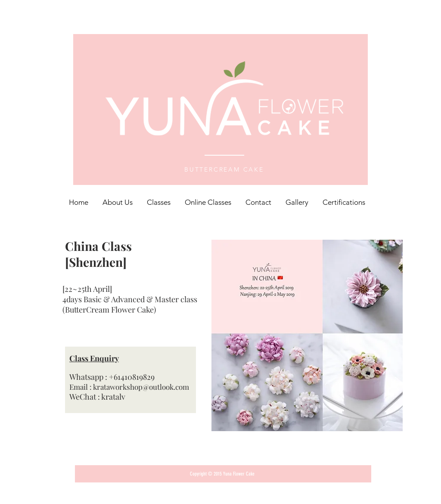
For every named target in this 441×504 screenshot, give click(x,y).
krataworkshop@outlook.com (141, 387)
